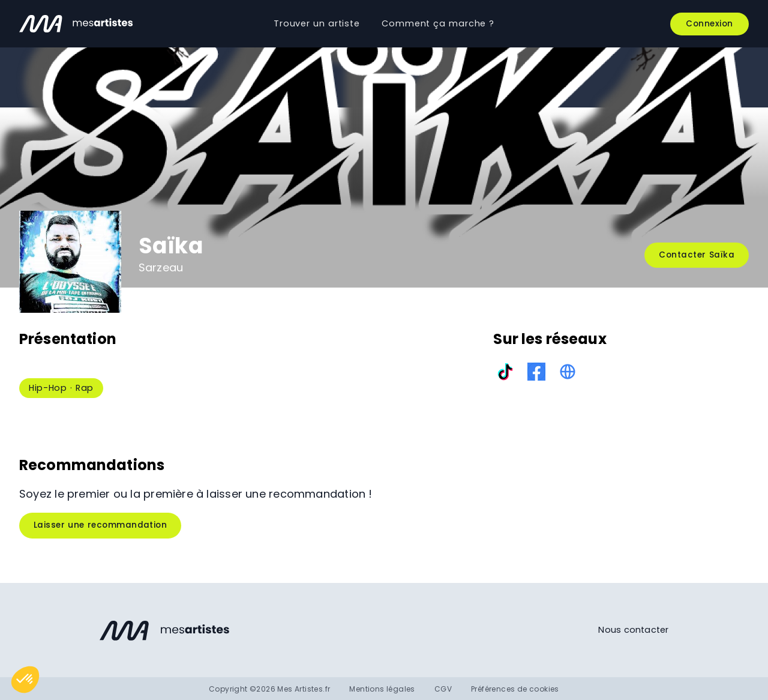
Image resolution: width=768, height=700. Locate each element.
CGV (443, 689)
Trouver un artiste (317, 23)
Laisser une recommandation (100, 525)
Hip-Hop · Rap (61, 388)
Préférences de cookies (515, 689)
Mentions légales (382, 689)
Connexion (709, 24)
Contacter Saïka (697, 255)
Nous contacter (633, 630)
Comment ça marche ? (438, 23)
